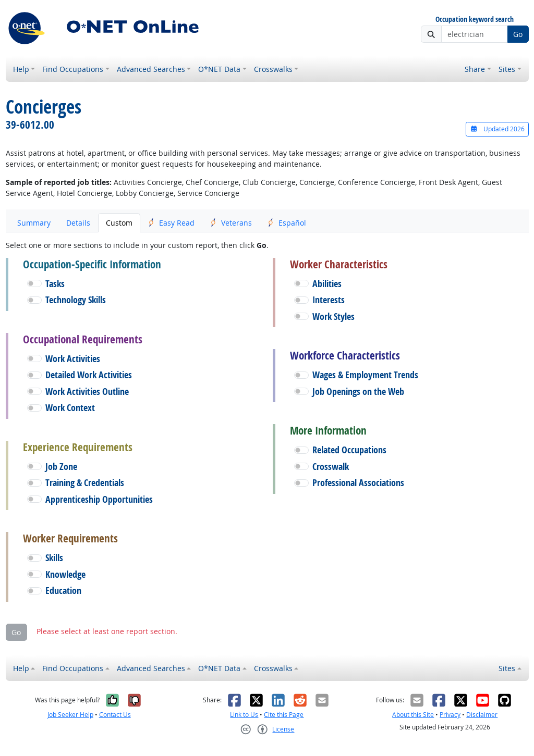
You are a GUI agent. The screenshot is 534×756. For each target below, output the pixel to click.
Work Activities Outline (87, 392)
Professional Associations (358, 483)
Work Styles (333, 317)
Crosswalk (331, 467)
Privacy (450, 715)
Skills (54, 558)
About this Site (413, 715)
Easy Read (171, 223)
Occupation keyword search (475, 20)
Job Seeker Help (70, 715)
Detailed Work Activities (89, 375)
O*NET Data (219, 69)
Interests (329, 300)
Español (287, 223)
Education (63, 591)
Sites (507, 69)
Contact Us (115, 715)
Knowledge (65, 574)
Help (21, 69)
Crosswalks (273, 69)
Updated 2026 (497, 129)
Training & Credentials (85, 483)
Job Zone (61, 467)
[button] (34, 283)
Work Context (70, 408)
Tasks (55, 284)
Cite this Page (284, 715)
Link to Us (244, 715)
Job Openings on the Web (358, 392)
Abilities (327, 284)
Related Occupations (349, 450)
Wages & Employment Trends (365, 375)
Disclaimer (482, 715)
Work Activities (73, 359)
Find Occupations (73, 69)
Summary (34, 223)
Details (78, 223)
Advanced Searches (151, 69)
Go (518, 34)
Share (475, 69)
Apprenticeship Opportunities (99, 499)
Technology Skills (76, 300)
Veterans (231, 223)
